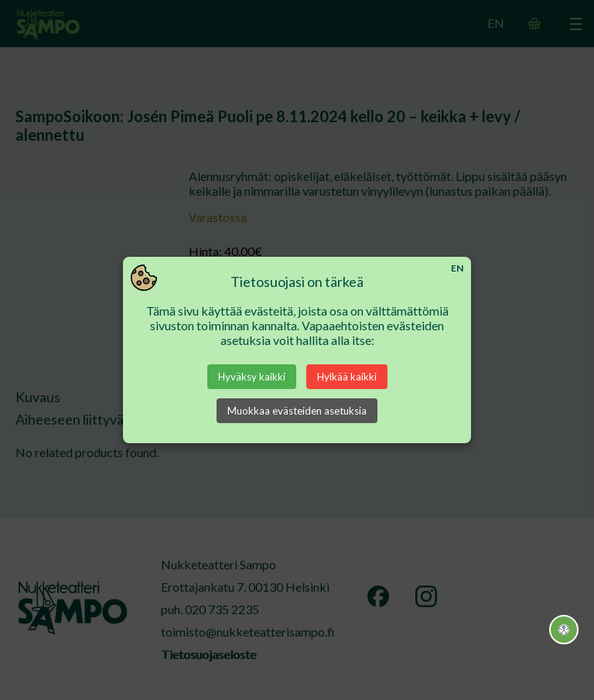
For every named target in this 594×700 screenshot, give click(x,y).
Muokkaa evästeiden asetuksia (297, 411)
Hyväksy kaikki (252, 377)
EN (457, 268)
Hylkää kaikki (347, 377)
